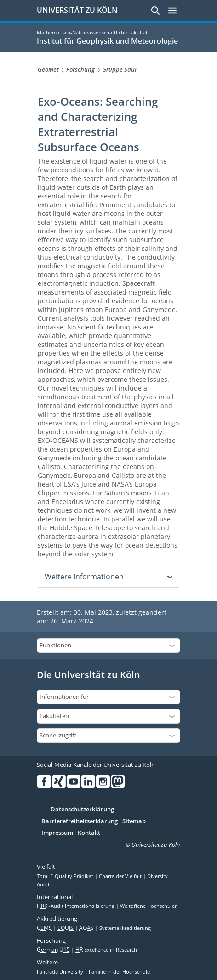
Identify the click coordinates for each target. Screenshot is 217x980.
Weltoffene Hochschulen (149, 906)
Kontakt (89, 833)
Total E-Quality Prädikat (66, 876)
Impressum (57, 833)
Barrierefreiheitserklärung (80, 821)
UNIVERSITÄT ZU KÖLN (77, 10)
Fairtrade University (61, 972)
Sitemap (134, 821)
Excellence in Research (106, 950)
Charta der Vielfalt (121, 876)
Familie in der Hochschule (119, 972)
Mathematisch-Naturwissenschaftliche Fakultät (92, 32)
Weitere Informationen (84, 577)
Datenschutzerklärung (82, 810)
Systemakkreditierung (125, 928)
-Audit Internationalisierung (76, 906)
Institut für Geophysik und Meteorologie (107, 41)
